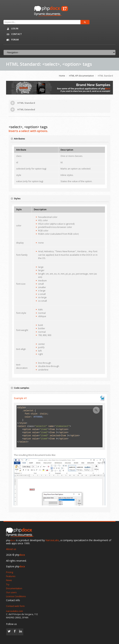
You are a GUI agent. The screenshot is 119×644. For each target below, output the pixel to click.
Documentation (14, 588)
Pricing (10, 572)
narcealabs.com (14, 611)
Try (8, 584)
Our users (11, 592)
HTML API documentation (81, 76)
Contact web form (15, 606)
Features (11, 576)
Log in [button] (12, 29)
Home (62, 76)
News (9, 580)
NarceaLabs (52, 540)
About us (11, 549)
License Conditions (16, 596)
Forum (12, 40)
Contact (13, 34)
